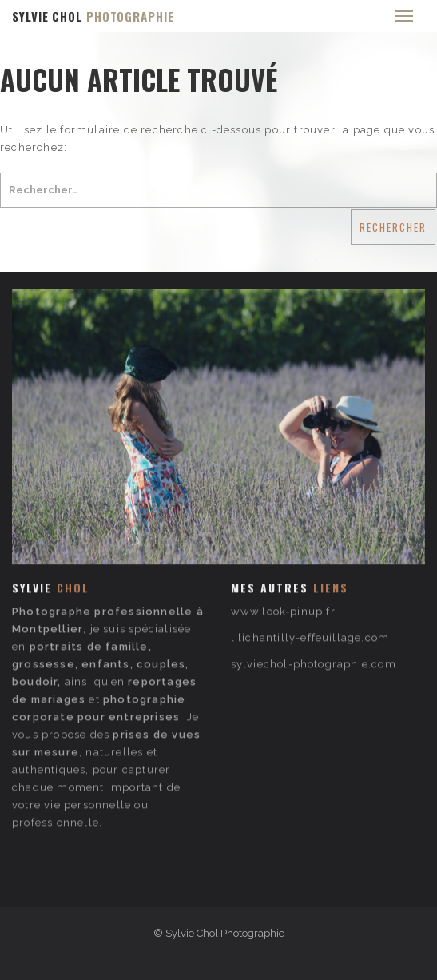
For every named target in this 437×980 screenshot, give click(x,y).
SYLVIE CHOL (93, 16)
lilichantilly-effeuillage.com (310, 596)
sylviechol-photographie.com (314, 622)
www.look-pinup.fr (283, 570)
